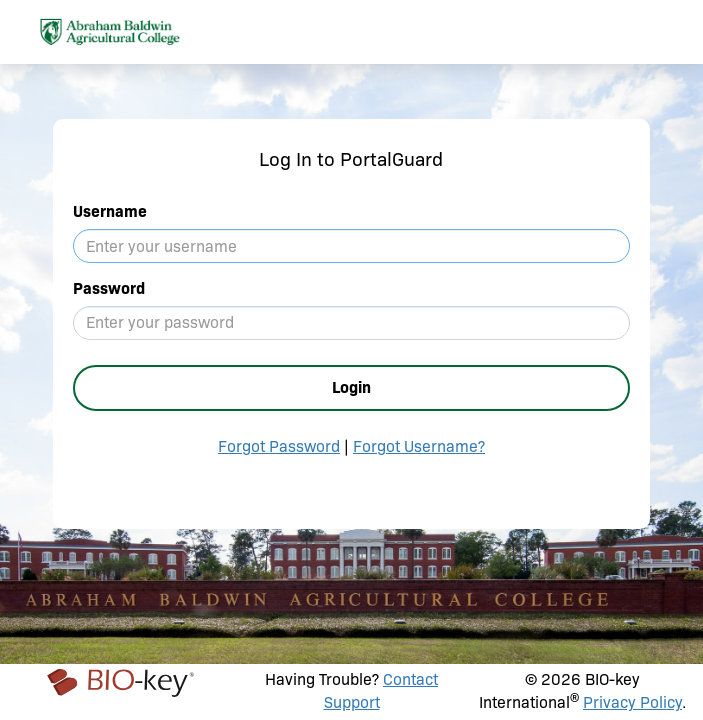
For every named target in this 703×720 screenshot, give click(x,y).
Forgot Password (279, 446)
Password (109, 288)
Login (351, 387)
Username (110, 211)
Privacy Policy (632, 702)
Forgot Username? (419, 446)
